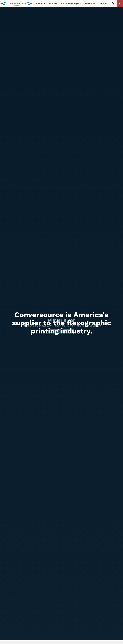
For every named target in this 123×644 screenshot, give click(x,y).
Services (53, 4)
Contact (103, 4)
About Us (41, 4)
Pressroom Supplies (71, 4)
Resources (90, 4)
